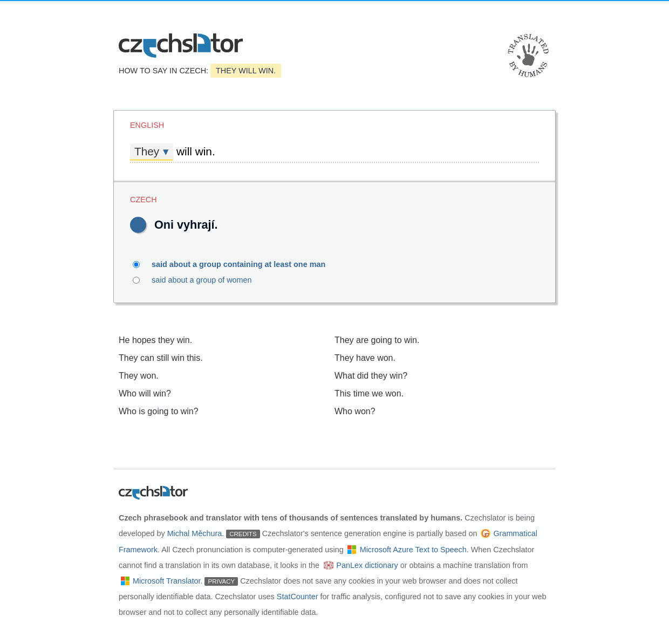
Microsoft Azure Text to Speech (413, 550)
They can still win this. (161, 358)
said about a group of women (208, 280)
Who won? (355, 411)
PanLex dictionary (367, 565)
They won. (139, 376)
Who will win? (145, 393)
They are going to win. (377, 340)
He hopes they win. (155, 340)
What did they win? (371, 376)
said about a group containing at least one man (245, 264)
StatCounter (298, 597)
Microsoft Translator (167, 581)
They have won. (365, 358)
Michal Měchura (195, 533)
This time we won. (369, 393)
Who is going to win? (159, 411)
